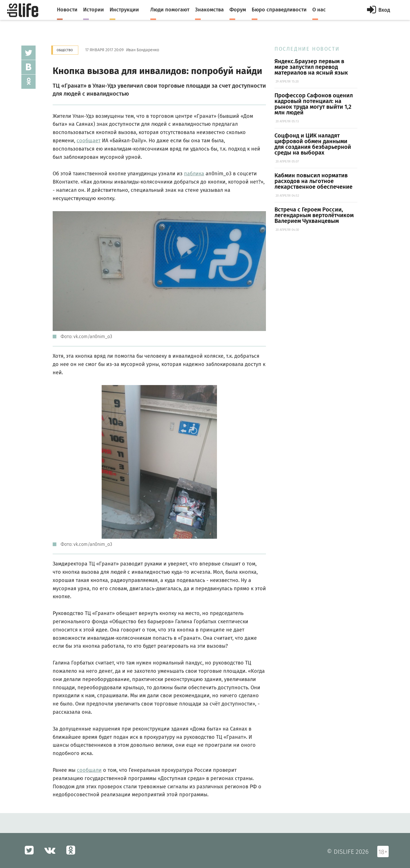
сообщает (89, 141)
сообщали (89, 770)
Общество (65, 50)
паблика (194, 174)
